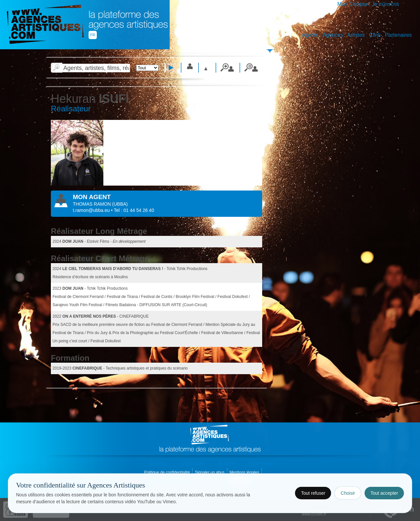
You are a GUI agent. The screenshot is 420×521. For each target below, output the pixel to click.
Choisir (348, 493)
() (120, 204)
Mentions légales (245, 472)
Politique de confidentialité (168, 472)
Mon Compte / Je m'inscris (368, 4)
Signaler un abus (210, 472)
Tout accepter (384, 493)
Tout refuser (313, 493)
